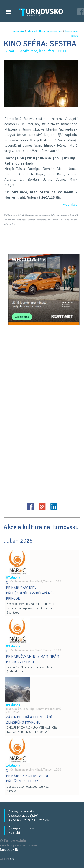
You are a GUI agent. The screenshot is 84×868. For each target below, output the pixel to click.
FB (30, 506)
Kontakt (14, 833)
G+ (42, 506)
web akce (70, 205)
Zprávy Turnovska (21, 811)
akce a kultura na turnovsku (45, 31)
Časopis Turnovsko (22, 828)
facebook (9, 850)
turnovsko (18, 31)
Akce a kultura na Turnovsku (30, 820)
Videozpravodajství (23, 816)
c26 (12, 859)
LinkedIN (54, 506)
